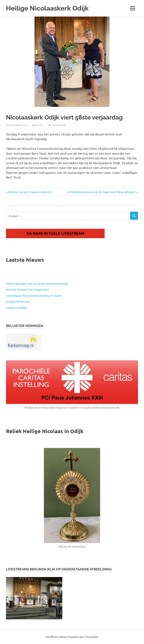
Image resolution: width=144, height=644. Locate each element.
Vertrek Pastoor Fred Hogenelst (27, 289)
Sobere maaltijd (16, 307)
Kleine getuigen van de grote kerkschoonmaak (37, 283)
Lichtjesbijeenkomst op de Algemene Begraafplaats (101, 192)
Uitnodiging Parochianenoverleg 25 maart (34, 295)
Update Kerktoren (18, 301)
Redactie (37, 125)
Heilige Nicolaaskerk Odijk (47, 8)
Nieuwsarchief (57, 125)
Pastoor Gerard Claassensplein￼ (30, 192)
